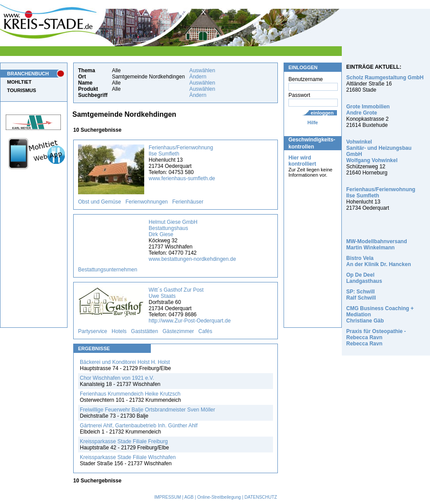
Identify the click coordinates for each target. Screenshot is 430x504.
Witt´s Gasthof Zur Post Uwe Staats (176, 293)
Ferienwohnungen (146, 202)
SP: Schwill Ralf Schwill (361, 295)
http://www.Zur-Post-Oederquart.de (190, 321)
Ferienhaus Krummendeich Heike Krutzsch (130, 394)
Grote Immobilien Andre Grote (368, 110)
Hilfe (313, 122)
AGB (189, 497)
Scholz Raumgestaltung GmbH (385, 78)
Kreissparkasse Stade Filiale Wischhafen (128, 457)
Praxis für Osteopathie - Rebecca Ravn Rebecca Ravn (376, 337)
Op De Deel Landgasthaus (364, 278)
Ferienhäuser (188, 202)
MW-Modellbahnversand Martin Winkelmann (377, 245)
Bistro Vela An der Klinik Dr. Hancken (379, 261)
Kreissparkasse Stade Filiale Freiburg (124, 441)
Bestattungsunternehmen (108, 270)
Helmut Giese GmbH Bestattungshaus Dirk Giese (173, 228)
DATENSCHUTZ (261, 497)
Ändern (198, 77)
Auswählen (202, 70)
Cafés (205, 331)
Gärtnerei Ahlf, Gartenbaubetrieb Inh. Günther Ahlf (139, 426)
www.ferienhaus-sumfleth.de (182, 178)
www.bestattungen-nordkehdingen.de (192, 259)
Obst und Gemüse (99, 202)
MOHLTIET (19, 82)
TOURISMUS (22, 90)
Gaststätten (144, 331)
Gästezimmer (178, 331)
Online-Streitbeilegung (219, 497)
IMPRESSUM (168, 497)
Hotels (119, 331)
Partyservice (93, 331)
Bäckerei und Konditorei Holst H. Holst (125, 362)
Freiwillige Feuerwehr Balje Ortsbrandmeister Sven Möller (148, 410)
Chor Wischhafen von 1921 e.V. (117, 378)
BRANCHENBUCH (28, 74)
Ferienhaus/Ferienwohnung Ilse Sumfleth (181, 151)
